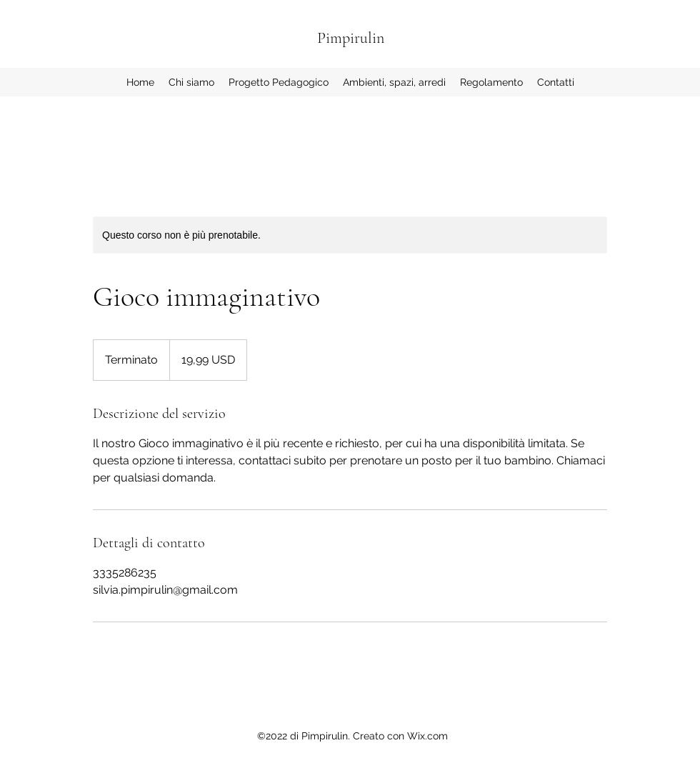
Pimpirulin (351, 38)
